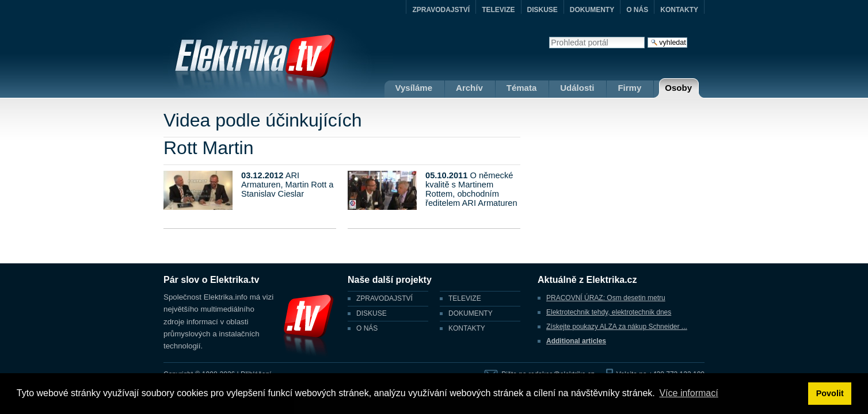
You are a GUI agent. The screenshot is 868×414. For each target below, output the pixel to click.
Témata (522, 88)
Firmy (629, 88)
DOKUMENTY (592, 10)
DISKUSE (542, 10)
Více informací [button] (688, 393)
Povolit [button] (830, 393)
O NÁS (637, 10)
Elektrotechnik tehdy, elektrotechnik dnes (609, 312)
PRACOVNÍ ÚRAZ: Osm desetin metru (606, 298)
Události (577, 88)
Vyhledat (549, 37)
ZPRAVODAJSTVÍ (441, 10)
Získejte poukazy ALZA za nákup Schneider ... (617, 327)
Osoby (678, 88)
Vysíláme (414, 88)
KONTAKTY (679, 10)
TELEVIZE (498, 10)
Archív (469, 88)
